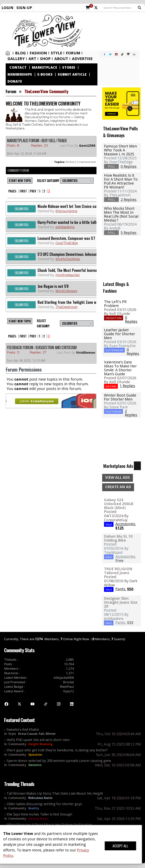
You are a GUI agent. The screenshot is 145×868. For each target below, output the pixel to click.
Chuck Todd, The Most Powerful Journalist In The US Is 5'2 (82, 270)
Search (140, 8)
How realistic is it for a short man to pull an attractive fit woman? (121, 181)
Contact (18, 67)
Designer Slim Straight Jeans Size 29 (121, 602)
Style (56, 53)
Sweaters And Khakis (23, 729)
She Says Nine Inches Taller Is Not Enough (39, 814)
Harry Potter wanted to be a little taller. (69, 222)
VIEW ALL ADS (118, 477)
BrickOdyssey (67, 291)
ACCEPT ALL (120, 846)
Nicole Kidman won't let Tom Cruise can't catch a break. (80, 206)
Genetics (35, 765)
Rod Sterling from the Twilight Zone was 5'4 (71, 302)
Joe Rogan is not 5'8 (53, 286)
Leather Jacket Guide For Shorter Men (120, 334)
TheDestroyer (67, 307)
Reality (34, 808)
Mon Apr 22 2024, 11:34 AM (27, 154)
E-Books (45, 74)
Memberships (20, 74)
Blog (20, 53)
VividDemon (86, 353)
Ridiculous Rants (40, 798)
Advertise (82, 59)
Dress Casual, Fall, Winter (37, 734)
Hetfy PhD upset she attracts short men (38, 740)
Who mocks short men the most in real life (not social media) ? (121, 214)
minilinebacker (68, 275)
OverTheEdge (67, 243)
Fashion (38, 53)
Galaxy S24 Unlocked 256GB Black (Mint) (119, 504)
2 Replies (131, 413)
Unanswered (86, 162)
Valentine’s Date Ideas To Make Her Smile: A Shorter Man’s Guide (120, 368)
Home (8, 53)
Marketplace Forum (23, 140)
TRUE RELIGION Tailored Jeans (118, 571)
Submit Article (72, 74)
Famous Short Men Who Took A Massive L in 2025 (120, 150)
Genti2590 (87, 146)
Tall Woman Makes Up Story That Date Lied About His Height (55, 793)
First (23, 191)
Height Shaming (40, 744)
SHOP (45, 59)
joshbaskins (65, 227)
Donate (15, 81)
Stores (69, 67)
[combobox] (77, 181)
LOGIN (7, 8)
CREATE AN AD (118, 487)
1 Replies (127, 386)
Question (35, 755)
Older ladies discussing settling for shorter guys (44, 804)
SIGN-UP (24, 8)
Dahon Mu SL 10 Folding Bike (118, 538)
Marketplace (45, 67)
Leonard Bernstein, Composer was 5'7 (66, 238)
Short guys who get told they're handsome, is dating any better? (57, 750)
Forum (73, 53)
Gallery (16, 59)
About (61, 59)
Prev (33, 191)
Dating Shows (39, 819)
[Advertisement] (115, 31)
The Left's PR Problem (115, 304)
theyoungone (66, 211)
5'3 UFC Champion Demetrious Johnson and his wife (77, 254)
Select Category (47, 181)
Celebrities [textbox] (70, 181)
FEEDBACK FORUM (20, 347)
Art (32, 59)
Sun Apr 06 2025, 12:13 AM (26, 360)
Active (70, 162)
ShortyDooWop (68, 259)
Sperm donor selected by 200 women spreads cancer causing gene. (59, 761)
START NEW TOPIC (20, 181)
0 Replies (131, 319)
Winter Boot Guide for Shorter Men (120, 397)
